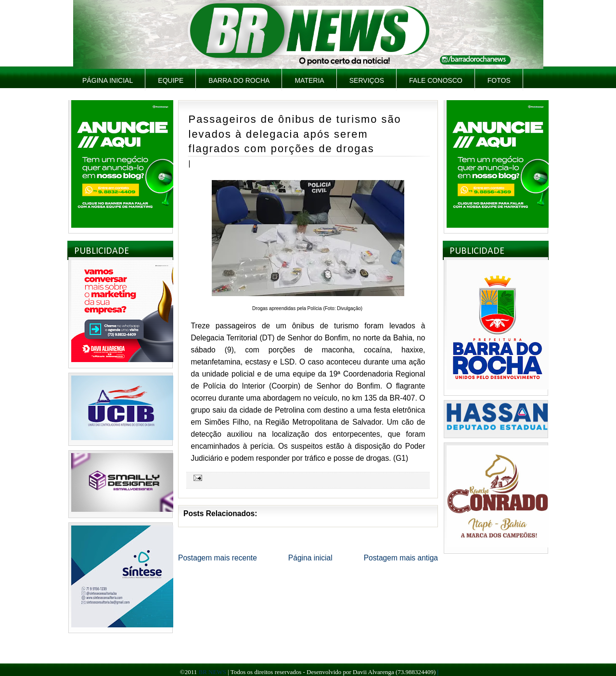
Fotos (499, 80)
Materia (309, 80)
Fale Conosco (436, 80)
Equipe (171, 80)
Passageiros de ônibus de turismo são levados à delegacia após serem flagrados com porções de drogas (295, 134)
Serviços (367, 80)
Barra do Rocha (239, 80)
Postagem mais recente (218, 558)
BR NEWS (212, 672)
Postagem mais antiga (401, 558)
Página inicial (108, 80)
